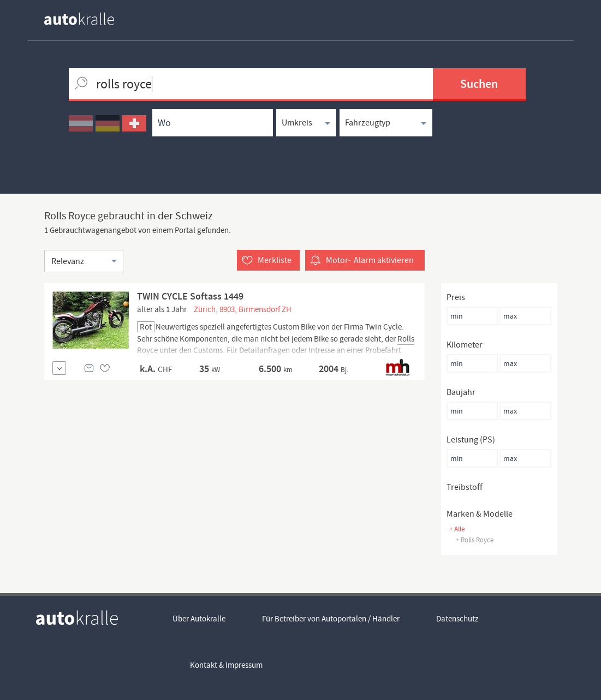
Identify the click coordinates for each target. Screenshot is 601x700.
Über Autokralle (199, 619)
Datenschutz (457, 619)
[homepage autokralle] (88, 19)
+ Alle (457, 529)
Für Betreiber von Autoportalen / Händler (331, 619)
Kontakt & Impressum (226, 665)
